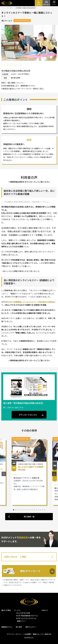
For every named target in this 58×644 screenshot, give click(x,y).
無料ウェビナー (31, 627)
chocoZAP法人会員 (23, 613)
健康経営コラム (7, 627)
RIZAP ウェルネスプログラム (26, 618)
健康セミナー (21, 621)
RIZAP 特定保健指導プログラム (27, 616)
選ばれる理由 (6, 610)
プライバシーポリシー (14, 634)
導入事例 (19, 627)
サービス (17, 610)
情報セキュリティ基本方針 (42, 634)
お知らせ (45, 610)
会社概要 (28, 634)
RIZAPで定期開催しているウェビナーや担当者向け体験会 (30, 302)
